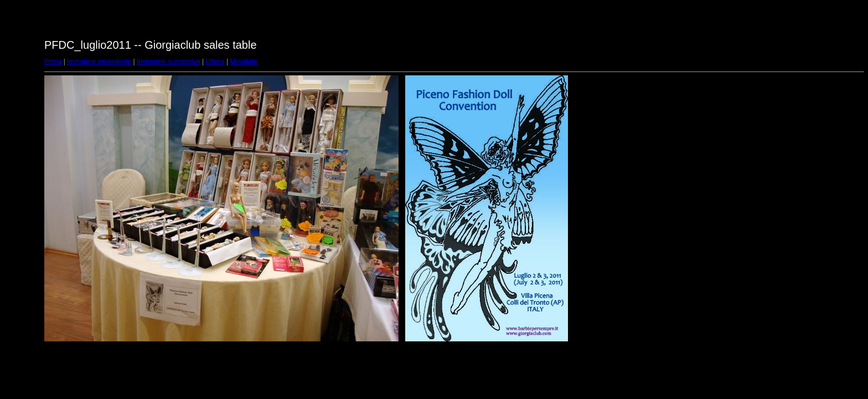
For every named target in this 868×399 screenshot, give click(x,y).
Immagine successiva (169, 62)
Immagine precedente (99, 62)
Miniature (243, 62)
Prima (53, 62)
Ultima (215, 62)
